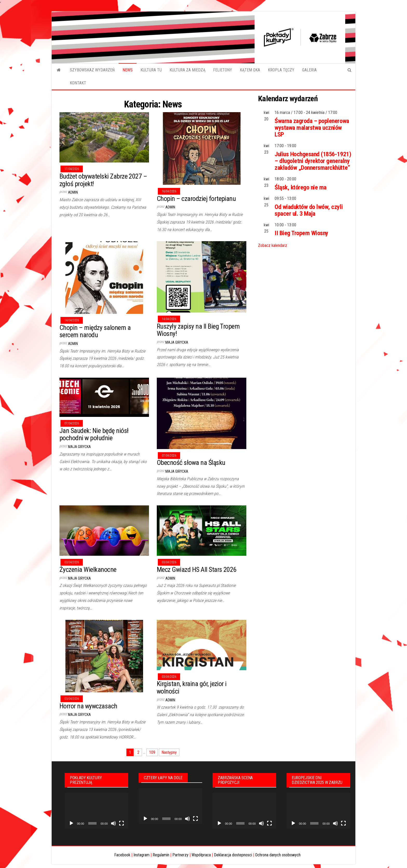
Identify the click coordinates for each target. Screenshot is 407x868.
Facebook (122, 855)
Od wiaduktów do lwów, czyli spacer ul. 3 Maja (309, 210)
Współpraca (201, 855)
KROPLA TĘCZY (281, 70)
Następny (169, 752)
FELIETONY (223, 70)
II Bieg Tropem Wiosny (301, 233)
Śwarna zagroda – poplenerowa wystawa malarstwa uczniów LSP (312, 128)
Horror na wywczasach (88, 706)
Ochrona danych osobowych (278, 855)
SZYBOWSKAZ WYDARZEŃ (92, 70)
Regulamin (161, 855)
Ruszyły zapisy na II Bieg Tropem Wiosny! (198, 330)
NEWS (128, 70)
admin (73, 192)
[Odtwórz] (71, 823)
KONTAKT (78, 83)
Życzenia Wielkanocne (88, 569)
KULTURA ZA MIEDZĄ (187, 70)
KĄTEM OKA (250, 70)
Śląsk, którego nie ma (301, 187)
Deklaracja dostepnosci (233, 855)
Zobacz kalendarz (273, 245)
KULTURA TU (151, 70)
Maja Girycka (177, 342)
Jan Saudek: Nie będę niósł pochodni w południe (94, 434)
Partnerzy (180, 855)
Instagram (141, 855)
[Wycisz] (113, 823)
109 (152, 752)
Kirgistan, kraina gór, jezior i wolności (192, 687)
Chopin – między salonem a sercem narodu (95, 331)
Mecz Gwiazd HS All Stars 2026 (197, 569)
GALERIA (309, 70)
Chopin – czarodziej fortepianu (196, 199)
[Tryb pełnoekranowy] (121, 823)
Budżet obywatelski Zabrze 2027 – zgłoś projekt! (103, 180)
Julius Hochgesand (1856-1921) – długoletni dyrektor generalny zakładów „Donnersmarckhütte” (313, 161)
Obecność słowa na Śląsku (191, 463)
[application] (96, 811)
